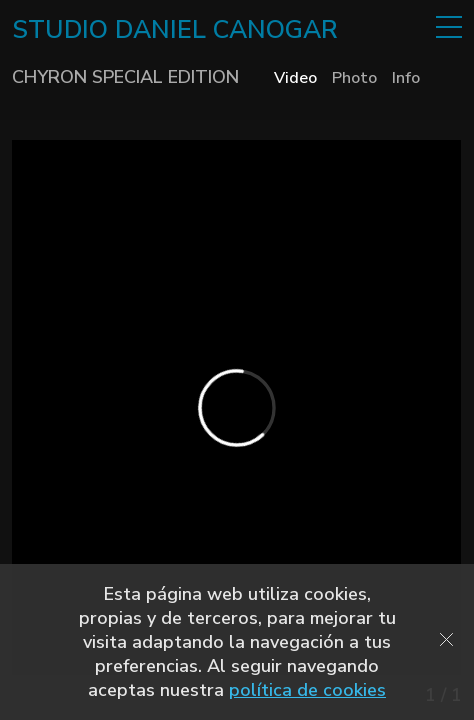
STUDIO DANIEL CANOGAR (175, 30)
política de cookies (307, 690)
